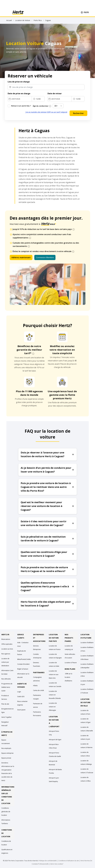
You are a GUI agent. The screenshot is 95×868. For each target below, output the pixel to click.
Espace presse (6, 758)
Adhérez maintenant (21, 257)
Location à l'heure (71, 663)
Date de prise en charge (19, 93)
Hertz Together (7, 717)
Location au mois (7, 649)
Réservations (6, 639)
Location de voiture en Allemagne (53, 707)
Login (19, 692)
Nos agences (6, 654)
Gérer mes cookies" (57, 864)
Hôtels (35, 686)
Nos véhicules (6, 679)
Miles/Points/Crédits (24, 659)
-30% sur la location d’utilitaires (68, 677)
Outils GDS (21, 697)
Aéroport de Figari (55, 740)
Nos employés (6, 748)
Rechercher (78, 113)
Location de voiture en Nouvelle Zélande (55, 695)
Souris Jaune (21, 710)
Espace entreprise (7, 753)
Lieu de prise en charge (19, 82)
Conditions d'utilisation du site (69, 861)
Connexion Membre (45, 257)
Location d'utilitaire (87, 643)
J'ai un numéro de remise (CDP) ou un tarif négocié (46, 112)
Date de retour (55, 93)
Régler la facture (23, 669)
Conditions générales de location (6, 812)
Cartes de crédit (39, 690)
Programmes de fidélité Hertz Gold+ (7, 687)
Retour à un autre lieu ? (21, 106)
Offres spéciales (7, 644)
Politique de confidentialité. (48, 861)
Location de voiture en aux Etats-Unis (54, 674)
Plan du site (5, 704)
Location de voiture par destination (5, 662)
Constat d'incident (23, 664)
